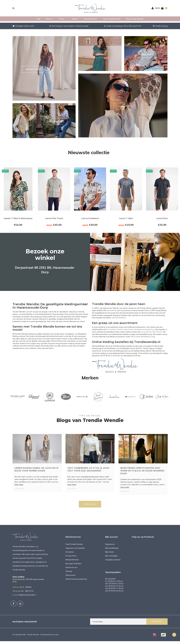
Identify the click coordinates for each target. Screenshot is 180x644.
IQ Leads (55, 637)
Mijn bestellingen (112, 551)
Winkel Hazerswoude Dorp (76, 582)
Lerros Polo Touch (54, 220)
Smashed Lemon (141, 332)
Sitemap (69, 574)
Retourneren (71, 578)
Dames (50, 20)
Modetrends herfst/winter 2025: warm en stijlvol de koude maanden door (142, 474)
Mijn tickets (110, 555)
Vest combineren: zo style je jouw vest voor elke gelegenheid (88, 472)
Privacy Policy (71, 559)
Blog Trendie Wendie (135, 20)
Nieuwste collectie (89, 152)
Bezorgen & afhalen (73, 566)
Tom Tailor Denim (155, 335)
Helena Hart (128, 332)
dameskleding (112, 313)
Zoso (152, 332)
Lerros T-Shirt (126, 220)
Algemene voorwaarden (75, 551)
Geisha (120, 332)
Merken (75, 20)
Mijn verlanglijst (111, 559)
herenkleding (120, 320)
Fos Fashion (111, 332)
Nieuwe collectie (90, 20)
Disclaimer (70, 555)
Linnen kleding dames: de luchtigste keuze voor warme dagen (37, 472)
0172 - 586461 (26, 590)
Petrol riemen (136, 339)
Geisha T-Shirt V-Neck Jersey (18, 222)
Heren (63, 20)
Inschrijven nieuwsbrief (25, 624)
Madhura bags (150, 339)
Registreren (110, 547)
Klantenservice (71, 570)
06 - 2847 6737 (27, 594)
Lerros (143, 335)
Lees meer (19, 487)
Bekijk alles (90, 507)
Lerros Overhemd (90, 220)
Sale (39, 20)
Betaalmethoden (72, 562)
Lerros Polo (162, 220)
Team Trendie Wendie (112, 20)
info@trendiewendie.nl (27, 598)
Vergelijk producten (113, 562)
